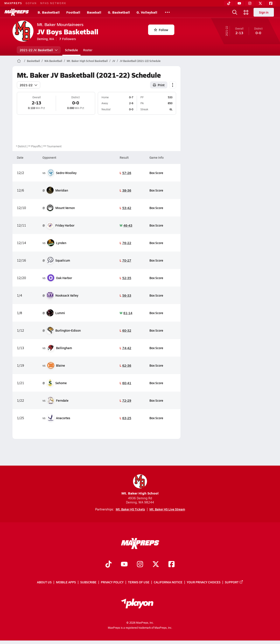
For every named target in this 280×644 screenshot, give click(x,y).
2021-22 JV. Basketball (39, 50)
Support (234, 582)
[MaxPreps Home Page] (19, 61)
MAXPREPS (13, 3)
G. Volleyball (147, 12)
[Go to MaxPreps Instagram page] (140, 565)
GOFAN (31, 3)
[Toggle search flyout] (235, 12)
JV (114, 61)
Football (73, 12)
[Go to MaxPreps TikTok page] (108, 565)
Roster (88, 50)
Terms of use (139, 582)
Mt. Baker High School (140, 485)
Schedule (71, 50)
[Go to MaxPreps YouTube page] (124, 565)
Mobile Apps (66, 582)
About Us (44, 582)
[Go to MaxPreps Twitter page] (156, 565)
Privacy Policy (112, 582)
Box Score (156, 173)
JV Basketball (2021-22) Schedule (140, 61)
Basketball (33, 61)
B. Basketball (49, 12)
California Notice (168, 582)
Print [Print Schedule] (159, 85)
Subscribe (88, 582)
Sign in (264, 12)
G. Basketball (119, 12)
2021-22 (29, 85)
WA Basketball (53, 61)
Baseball (94, 12)
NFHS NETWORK (53, 3)
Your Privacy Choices (204, 582)
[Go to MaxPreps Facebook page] (171, 565)
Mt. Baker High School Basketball (87, 61)
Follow (161, 30)
